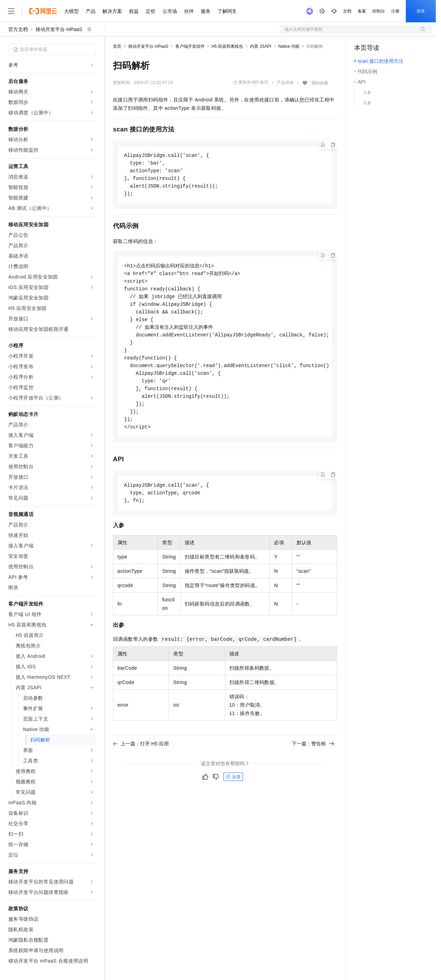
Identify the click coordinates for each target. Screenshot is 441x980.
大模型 (71, 11)
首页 (117, 46)
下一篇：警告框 (313, 754)
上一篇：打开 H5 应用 (141, 754)
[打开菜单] (11, 11)
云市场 (170, 11)
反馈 (233, 788)
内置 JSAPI (261, 46)
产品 (91, 11)
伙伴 (189, 11)
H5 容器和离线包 (227, 46)
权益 (134, 11)
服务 (206, 11)
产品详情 (285, 83)
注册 (395, 11)
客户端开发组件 (190, 46)
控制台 (379, 11)
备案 (362, 11)
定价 (151, 11)
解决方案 (112, 11)
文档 (347, 11)
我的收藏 (320, 83)
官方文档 (18, 29)
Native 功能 (289, 46)
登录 (421, 11)
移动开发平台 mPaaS (59, 29)
